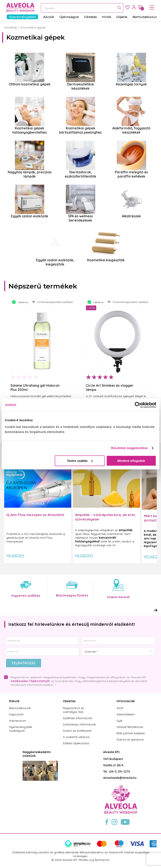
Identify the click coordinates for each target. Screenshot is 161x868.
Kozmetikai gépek (33, 27)
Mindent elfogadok (131, 461)
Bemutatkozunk (20, 708)
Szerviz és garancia (130, 739)
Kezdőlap (11, 27)
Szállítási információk (77, 718)
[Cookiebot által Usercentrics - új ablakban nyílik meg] (138, 405)
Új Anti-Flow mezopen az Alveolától (35, 515)
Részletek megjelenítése (129, 448)
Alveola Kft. (112, 752)
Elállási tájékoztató (76, 743)
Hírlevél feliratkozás (130, 727)
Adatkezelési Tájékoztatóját (30, 681)
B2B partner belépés (131, 733)
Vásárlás (69, 701)
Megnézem (15, 556)
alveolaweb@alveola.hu (120, 778)
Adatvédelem (126, 714)
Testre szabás (80, 461)
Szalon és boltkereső (77, 731)
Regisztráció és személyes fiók (73, 710)
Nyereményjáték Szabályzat (21, 729)
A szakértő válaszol (76, 737)
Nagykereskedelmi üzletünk (37, 754)
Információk (126, 701)
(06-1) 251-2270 (120, 771)
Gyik (119, 721)
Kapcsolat (16, 714)
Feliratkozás (24, 663)
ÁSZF (120, 708)
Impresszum (18, 721)
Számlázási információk (79, 724)
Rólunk (14, 701)
